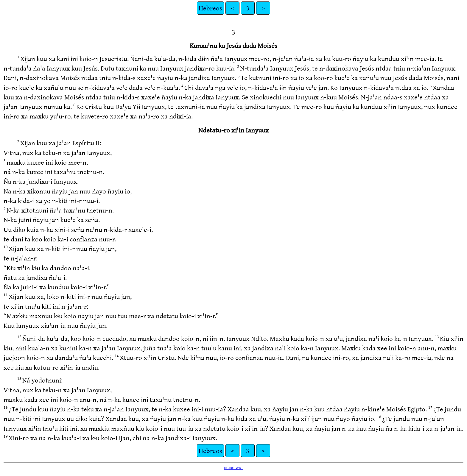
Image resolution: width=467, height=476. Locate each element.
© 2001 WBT (233, 468)
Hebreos (210, 8)
